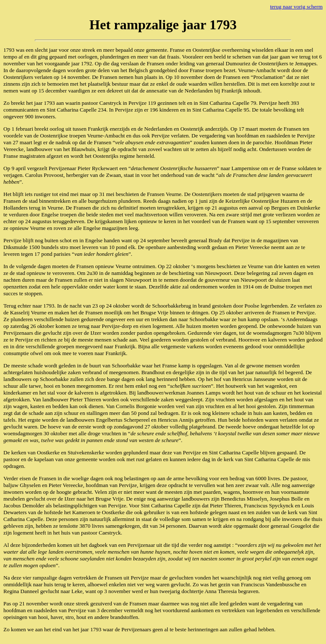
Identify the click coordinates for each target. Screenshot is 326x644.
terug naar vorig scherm (296, 7)
